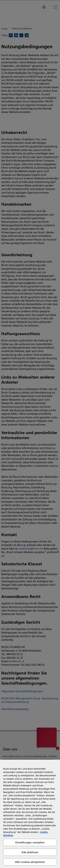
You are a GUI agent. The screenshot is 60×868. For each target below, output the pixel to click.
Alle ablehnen (30, 852)
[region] (30, 814)
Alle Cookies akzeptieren (30, 862)
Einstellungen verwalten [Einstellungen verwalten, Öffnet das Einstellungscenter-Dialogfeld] (30, 842)
